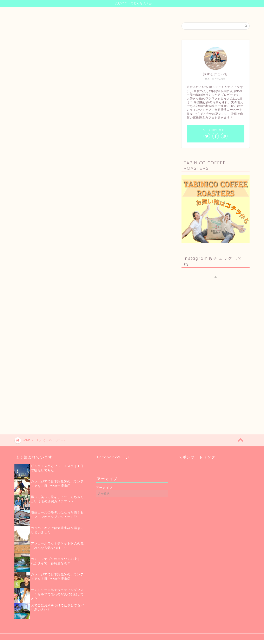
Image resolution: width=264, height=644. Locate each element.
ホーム (85, 12)
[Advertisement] (217, 330)
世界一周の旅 (127, 12)
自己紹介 (104, 12)
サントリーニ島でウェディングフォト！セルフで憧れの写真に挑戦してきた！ (57, 594)
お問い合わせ (175, 12)
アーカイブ (104, 488)
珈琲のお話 (151, 12)
